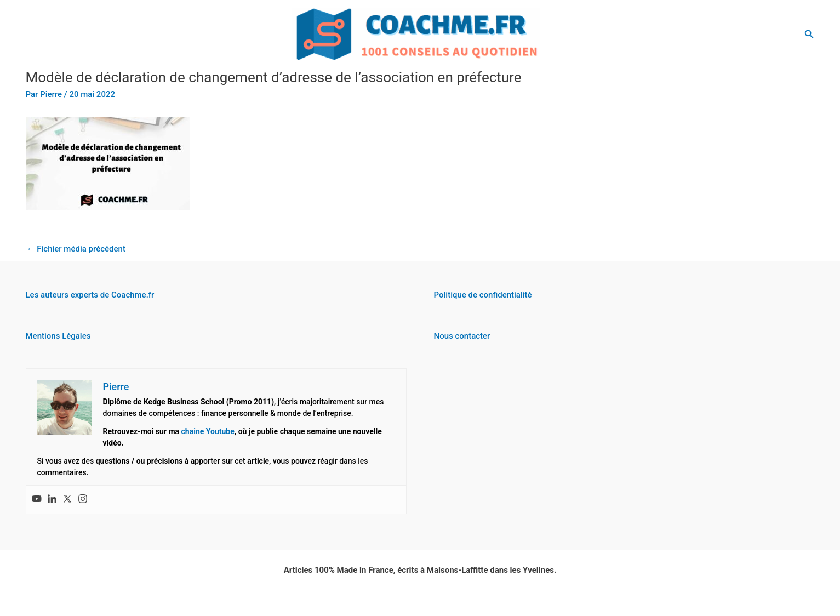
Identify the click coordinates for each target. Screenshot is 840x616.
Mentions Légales (58, 336)
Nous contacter (462, 336)
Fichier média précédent (76, 249)
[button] (809, 34)
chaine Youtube (208, 431)
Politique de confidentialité (483, 295)
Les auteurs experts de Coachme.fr (90, 295)
